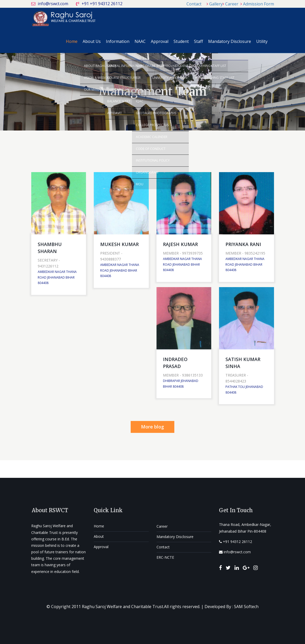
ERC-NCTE (165, 557)
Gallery (216, 4)
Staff (198, 41)
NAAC (140, 41)
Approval (160, 41)
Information (118, 41)
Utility (262, 41)
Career (232, 4)
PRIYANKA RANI (243, 244)
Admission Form (259, 4)
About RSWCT (50, 510)
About (99, 536)
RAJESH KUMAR (180, 244)
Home (72, 41)
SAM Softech (246, 607)
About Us (92, 41)
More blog (152, 427)
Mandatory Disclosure (230, 41)
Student (181, 41)
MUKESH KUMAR (119, 244)
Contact (194, 4)
